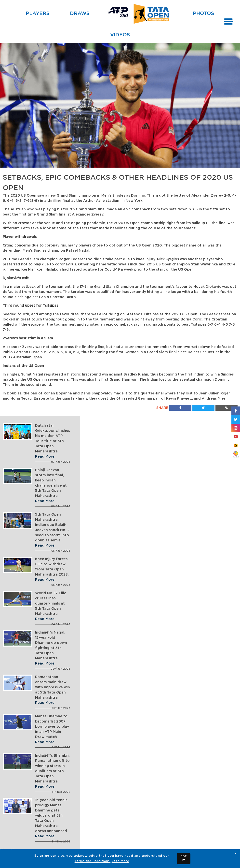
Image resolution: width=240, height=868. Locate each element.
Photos (204, 14)
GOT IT (184, 859)
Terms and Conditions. (93, 861)
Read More (45, 457)
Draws (80, 14)
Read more (120, 861)
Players (38, 14)
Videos (120, 35)
